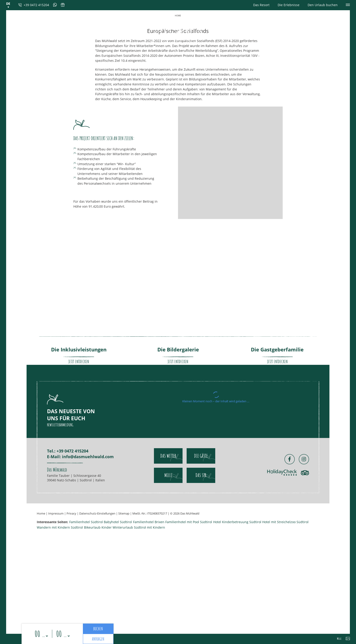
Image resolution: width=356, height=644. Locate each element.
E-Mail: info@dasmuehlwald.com (80, 612)
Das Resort (261, 5)
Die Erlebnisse (289, 5)
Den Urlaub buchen (323, 5)
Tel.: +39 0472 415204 (68, 606)
